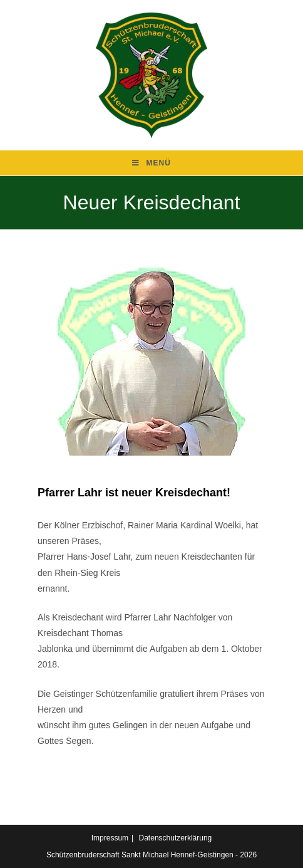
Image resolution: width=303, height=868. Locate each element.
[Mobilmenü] (151, 163)
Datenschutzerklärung (176, 838)
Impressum (110, 838)
